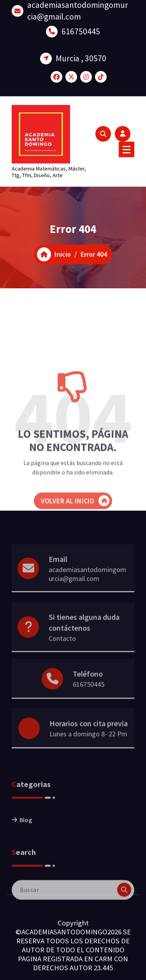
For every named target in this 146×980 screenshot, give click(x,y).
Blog (26, 832)
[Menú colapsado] (127, 149)
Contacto (62, 651)
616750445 (81, 28)
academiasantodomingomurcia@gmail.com (87, 586)
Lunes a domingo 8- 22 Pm (88, 744)
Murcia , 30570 (81, 54)
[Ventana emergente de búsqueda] (103, 134)
